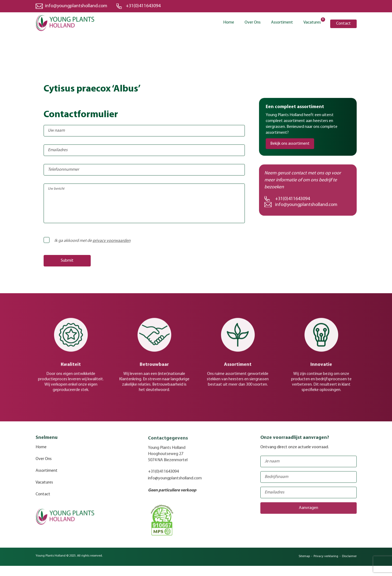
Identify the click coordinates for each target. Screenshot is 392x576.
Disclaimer (349, 559)
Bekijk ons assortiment (290, 144)
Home (229, 22)
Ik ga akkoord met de (89, 241)
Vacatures (312, 22)
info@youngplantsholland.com (76, 6)
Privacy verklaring (326, 559)
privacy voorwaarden (112, 241)
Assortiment (282, 22)
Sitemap (304, 559)
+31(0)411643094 (143, 6)
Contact (343, 24)
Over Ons (253, 22)
